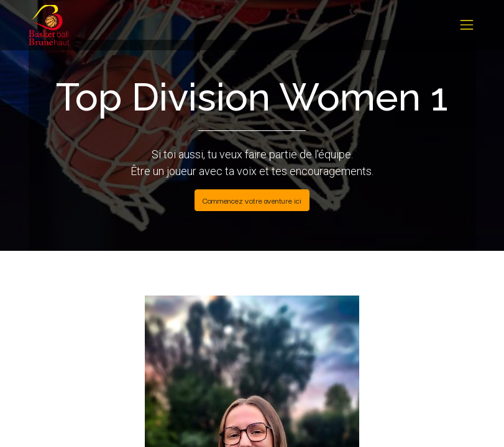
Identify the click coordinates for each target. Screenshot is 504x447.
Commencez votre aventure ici (252, 200)
